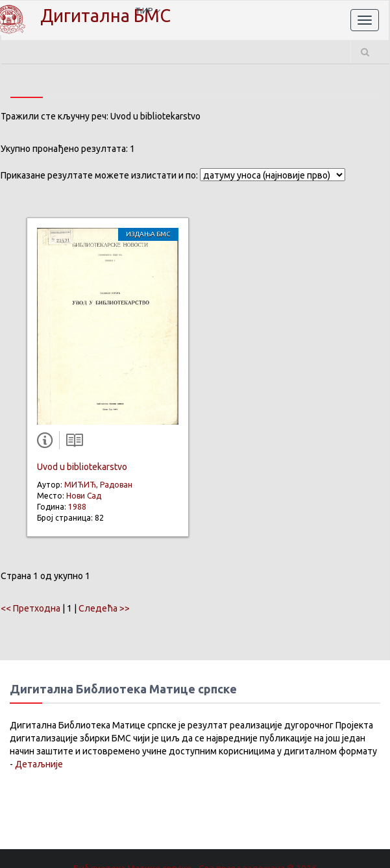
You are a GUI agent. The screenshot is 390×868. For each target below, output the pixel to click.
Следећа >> (104, 608)
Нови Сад (84, 496)
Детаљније (39, 764)
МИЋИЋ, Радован (98, 485)
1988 (77, 507)
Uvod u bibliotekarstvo (82, 467)
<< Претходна (30, 608)
